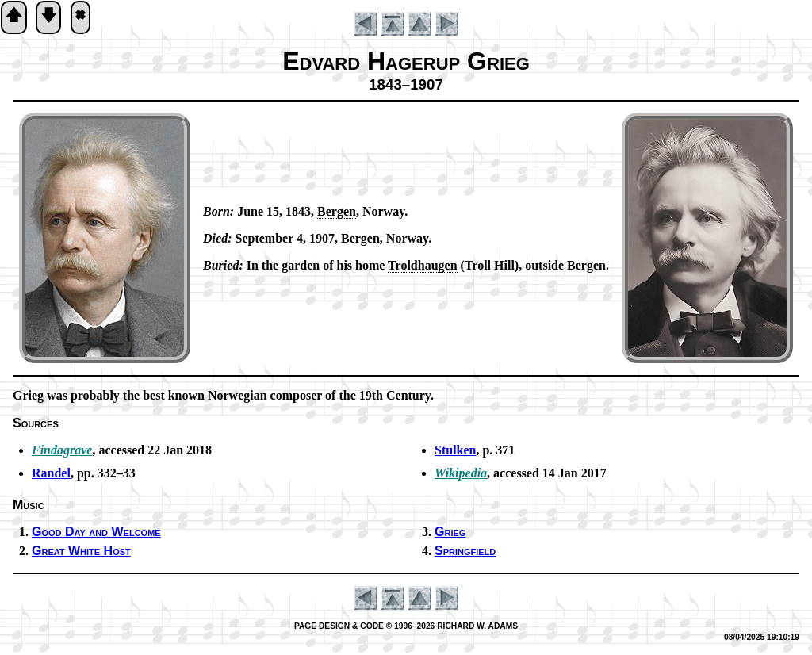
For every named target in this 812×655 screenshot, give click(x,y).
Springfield (465, 551)
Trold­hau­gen (422, 265)
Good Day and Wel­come (96, 532)
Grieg (450, 532)
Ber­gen (337, 211)
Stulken (455, 450)
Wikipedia (461, 473)
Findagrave (62, 450)
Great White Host (81, 551)
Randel (51, 473)
